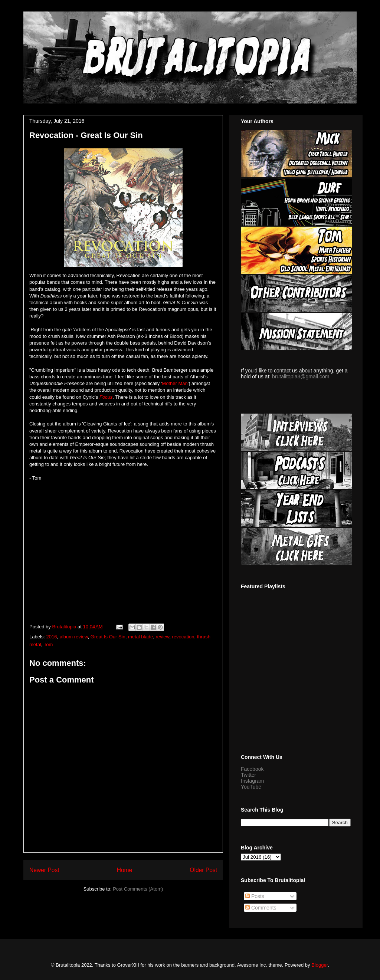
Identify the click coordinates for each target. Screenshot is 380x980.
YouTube (251, 787)
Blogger (320, 965)
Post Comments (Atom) (138, 889)
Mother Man (175, 383)
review (162, 637)
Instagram (252, 781)
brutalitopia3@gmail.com (301, 376)
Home (125, 870)
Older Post (203, 870)
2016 (52, 637)
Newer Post (44, 870)
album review (74, 637)
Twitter (248, 775)
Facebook (252, 769)
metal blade (140, 637)
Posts (255, 896)
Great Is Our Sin (108, 637)
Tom (48, 644)
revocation (183, 637)
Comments (261, 908)
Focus (106, 397)
